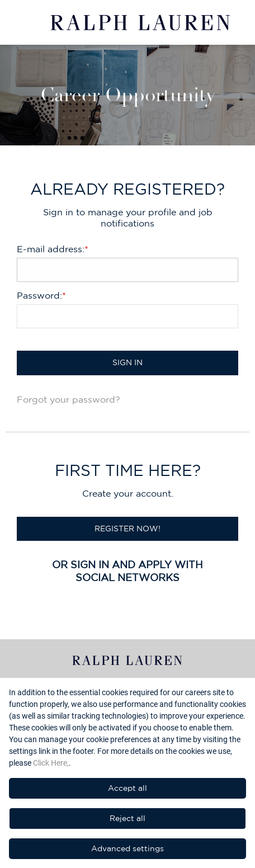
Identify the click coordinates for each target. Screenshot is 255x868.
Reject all (127, 818)
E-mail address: (53, 249)
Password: (41, 295)
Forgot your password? (69, 399)
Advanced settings (127, 848)
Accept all (127, 788)
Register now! (127, 529)
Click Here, (51, 763)
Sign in (127, 362)
